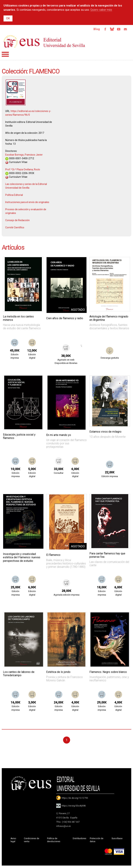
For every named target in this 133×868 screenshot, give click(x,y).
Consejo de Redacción (17, 221)
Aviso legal (13, 841)
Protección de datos (97, 841)
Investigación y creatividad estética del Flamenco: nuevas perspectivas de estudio (22, 558)
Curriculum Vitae (16, 163)
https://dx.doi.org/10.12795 (75, 799)
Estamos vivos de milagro (105, 432)
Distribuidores (80, 839)
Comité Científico (15, 228)
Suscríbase (117, 839)
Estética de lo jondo (58, 673)
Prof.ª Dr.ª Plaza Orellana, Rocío (23, 170)
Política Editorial (14, 196)
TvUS (118, 30)
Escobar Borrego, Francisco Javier (24, 155)
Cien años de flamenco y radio (65, 319)
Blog (94, 29)
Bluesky (110, 30)
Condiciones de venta (32, 841)
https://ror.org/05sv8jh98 (74, 806)
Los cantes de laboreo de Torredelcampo (19, 674)
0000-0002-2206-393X (20, 174)
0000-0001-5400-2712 (20, 159)
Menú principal (5, 55)
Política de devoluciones (54, 841)
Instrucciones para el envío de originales (27, 203)
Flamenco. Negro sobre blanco (108, 673)
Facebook (103, 30)
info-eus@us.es (64, 827)
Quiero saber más (101, 10)
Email (125, 30)
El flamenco (53, 556)
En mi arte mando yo (59, 436)
